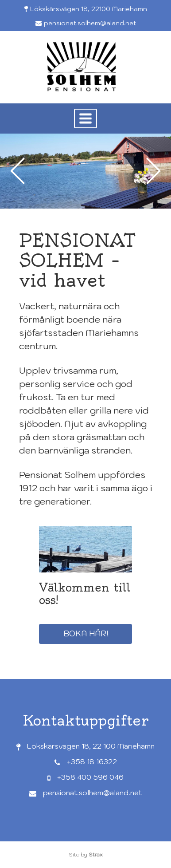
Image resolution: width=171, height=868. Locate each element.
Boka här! (86, 633)
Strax (96, 854)
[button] (85, 118)
